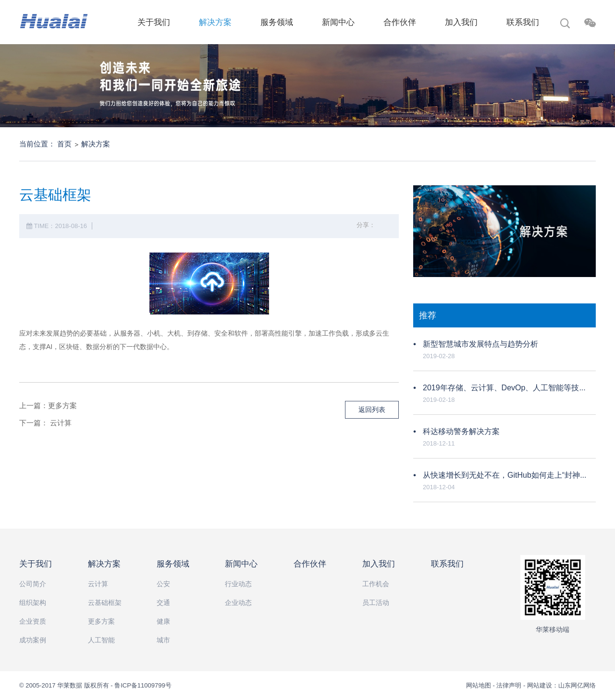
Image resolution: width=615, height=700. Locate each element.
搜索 (565, 24)
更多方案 (62, 405)
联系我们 (523, 22)
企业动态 (238, 603)
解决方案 (215, 22)
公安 (163, 584)
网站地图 (480, 685)
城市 (163, 640)
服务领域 (277, 22)
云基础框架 (105, 603)
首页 (64, 144)
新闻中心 (338, 22)
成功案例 (33, 640)
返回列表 (372, 410)
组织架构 (33, 603)
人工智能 (101, 640)
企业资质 (33, 621)
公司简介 (33, 584)
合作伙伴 (400, 22)
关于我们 (154, 22)
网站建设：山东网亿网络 (561, 685)
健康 (163, 621)
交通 (163, 603)
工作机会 (376, 584)
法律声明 (509, 685)
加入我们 (461, 22)
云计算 (61, 423)
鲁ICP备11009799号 (143, 685)
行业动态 (238, 584)
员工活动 (376, 603)
